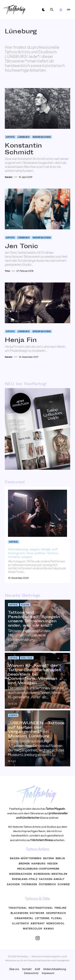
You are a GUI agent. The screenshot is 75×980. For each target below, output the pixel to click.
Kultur (25, 605)
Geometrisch (56, 913)
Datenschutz (31, 973)
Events (13, 715)
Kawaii (49, 929)
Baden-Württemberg (26, 858)
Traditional (18, 908)
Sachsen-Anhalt (52, 879)
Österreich (47, 884)
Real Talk (27, 658)
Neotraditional (41, 908)
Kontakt (27, 969)
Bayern (48, 858)
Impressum (48, 973)
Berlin (60, 858)
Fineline (60, 908)
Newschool (55, 923)
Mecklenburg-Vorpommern (38, 869)
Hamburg (38, 864)
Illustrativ (20, 923)
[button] (43, 10)
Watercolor (32, 929)
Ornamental (24, 918)
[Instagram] (38, 938)
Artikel (14, 542)
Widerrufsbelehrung (55, 969)
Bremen (24, 864)
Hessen (52, 864)
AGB (37, 969)
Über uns (14, 969)
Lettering (42, 918)
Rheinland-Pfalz (25, 879)
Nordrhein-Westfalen (50, 874)
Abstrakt (38, 923)
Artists (10, 137)
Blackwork (19, 913)
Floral (57, 918)
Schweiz (64, 884)
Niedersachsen (42, 137)
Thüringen (29, 884)
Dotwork (37, 913)
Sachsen (13, 884)
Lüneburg (24, 137)
